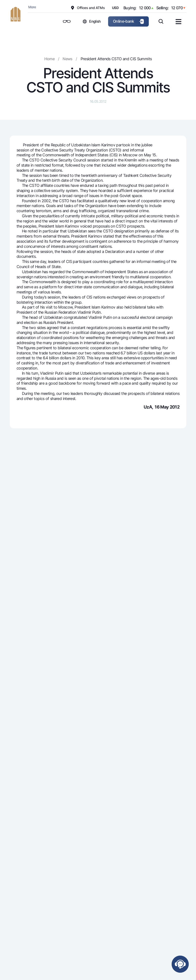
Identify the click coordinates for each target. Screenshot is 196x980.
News (67, 59)
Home (49, 59)
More (32, 7)
